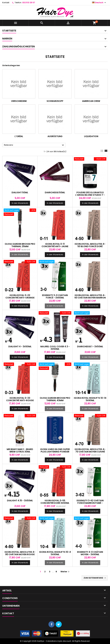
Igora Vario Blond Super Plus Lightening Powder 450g (55, 452)
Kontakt (6, 3)
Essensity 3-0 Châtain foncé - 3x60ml (55, 296)
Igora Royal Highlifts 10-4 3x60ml (55, 553)
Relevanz (34, 145)
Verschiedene (19, 101)
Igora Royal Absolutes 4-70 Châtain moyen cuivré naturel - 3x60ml (90, 452)
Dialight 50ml (20, 192)
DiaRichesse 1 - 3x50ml (90, 346)
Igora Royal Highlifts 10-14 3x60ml (90, 399)
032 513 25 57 (29, 3)
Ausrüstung (55, 136)
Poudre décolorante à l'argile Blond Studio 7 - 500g (90, 195)
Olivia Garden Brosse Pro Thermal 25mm (20, 245)
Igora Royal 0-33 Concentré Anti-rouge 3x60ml (20, 400)
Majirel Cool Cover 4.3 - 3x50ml (55, 348)
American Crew (91, 101)
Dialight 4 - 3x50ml (20, 346)
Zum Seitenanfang (95, 578)
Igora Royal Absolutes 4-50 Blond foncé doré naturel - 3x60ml (90, 246)
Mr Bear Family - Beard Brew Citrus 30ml (20, 450)
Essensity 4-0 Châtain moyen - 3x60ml (90, 553)
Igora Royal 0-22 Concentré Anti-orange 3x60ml (20, 298)
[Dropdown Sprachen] (99, 3)
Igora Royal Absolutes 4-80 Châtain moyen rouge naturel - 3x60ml (20, 554)
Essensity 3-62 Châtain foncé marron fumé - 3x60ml (90, 503)
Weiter (65, 572)
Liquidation (91, 136)
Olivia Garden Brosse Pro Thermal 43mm (55, 399)
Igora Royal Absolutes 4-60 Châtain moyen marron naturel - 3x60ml (90, 298)
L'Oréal (19, 136)
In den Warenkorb (20, 203)
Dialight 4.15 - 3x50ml (20, 501)
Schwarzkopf (55, 101)
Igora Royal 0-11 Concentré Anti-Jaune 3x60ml (55, 246)
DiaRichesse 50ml (55, 192)
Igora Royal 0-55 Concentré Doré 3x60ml (55, 502)
